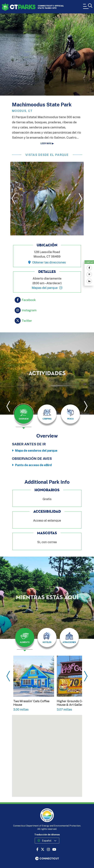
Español (47, 841)
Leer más (46, 143)
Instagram (29, 310)
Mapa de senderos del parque (36, 451)
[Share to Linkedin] (89, 281)
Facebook (29, 300)
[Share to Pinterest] (89, 274)
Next (81, 198)
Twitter (27, 321)
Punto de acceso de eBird (33, 465)
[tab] (24, 414)
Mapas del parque (45, 288)
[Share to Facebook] (89, 268)
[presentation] (24, 416)
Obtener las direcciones (49, 262)
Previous (13, 198)
